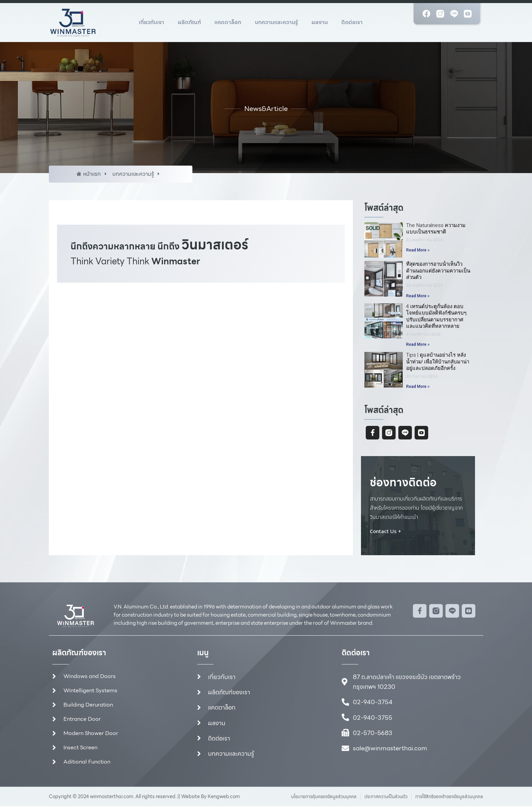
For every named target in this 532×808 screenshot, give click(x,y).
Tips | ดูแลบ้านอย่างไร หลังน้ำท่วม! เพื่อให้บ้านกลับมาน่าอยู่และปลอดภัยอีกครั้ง (438, 362)
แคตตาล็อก (228, 22)
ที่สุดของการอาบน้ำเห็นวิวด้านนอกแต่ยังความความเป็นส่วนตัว (438, 271)
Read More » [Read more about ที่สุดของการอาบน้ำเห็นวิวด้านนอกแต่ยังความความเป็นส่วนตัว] (418, 296)
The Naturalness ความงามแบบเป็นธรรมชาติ (436, 229)
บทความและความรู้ (276, 22)
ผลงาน (320, 22)
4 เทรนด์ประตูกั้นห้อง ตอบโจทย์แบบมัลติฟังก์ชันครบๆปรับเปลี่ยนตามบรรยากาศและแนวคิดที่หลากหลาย (436, 316)
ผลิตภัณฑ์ (189, 22)
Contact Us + (385, 533)
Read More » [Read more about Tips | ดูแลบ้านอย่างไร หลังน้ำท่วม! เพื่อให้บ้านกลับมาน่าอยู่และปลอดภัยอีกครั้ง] (418, 387)
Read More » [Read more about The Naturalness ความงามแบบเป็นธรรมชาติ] (418, 250)
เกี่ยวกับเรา (151, 22)
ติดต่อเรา (352, 22)
